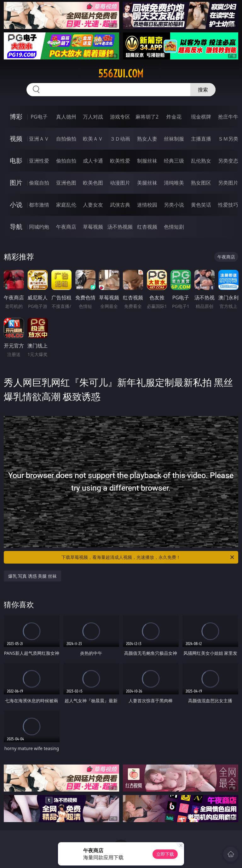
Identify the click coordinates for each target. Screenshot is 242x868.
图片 (16, 183)
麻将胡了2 (147, 117)
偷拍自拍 (66, 161)
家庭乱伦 (66, 205)
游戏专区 (120, 117)
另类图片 (228, 183)
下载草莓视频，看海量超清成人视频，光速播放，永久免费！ (148, 557)
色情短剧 (174, 227)
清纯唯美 (174, 183)
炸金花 (174, 117)
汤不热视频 (120, 227)
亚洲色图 (66, 183)
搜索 (203, 90)
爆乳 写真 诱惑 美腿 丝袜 (33, 576)
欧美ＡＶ (93, 139)
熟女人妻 (147, 139)
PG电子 (39, 117)
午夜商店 (66, 227)
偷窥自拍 (39, 183)
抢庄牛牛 (228, 117)
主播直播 (201, 139)
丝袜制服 (174, 139)
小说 (16, 205)
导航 (16, 227)
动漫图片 (120, 183)
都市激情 (39, 205)
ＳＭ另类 (228, 139)
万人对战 (93, 117)
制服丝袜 (147, 161)
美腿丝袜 (147, 183)
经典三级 (174, 161)
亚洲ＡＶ (39, 139)
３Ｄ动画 (120, 139)
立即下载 (165, 854)
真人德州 (66, 117)
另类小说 (174, 205)
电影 (16, 161)
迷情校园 (147, 205)
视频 (16, 139)
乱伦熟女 (201, 161)
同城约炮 (39, 227)
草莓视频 (93, 227)
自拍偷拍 (66, 139)
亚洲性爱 (39, 161)
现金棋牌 (201, 117)
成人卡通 (93, 161)
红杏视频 (147, 227)
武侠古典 (120, 205)
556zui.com (121, 74)
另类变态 (228, 161)
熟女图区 (201, 183)
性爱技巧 (228, 205)
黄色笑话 (201, 205)
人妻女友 (93, 205)
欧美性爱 (120, 161)
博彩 (16, 117)
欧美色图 (93, 183)
